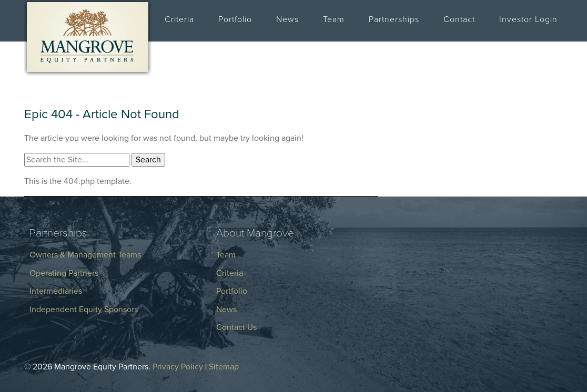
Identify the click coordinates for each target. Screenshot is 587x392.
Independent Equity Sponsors (84, 310)
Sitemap (224, 367)
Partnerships (394, 19)
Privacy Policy (178, 367)
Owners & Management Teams (85, 255)
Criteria (179, 19)
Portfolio (235, 19)
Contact (459, 19)
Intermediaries (56, 291)
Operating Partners (64, 273)
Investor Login (528, 19)
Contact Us (236, 327)
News (287, 19)
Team (334, 19)
